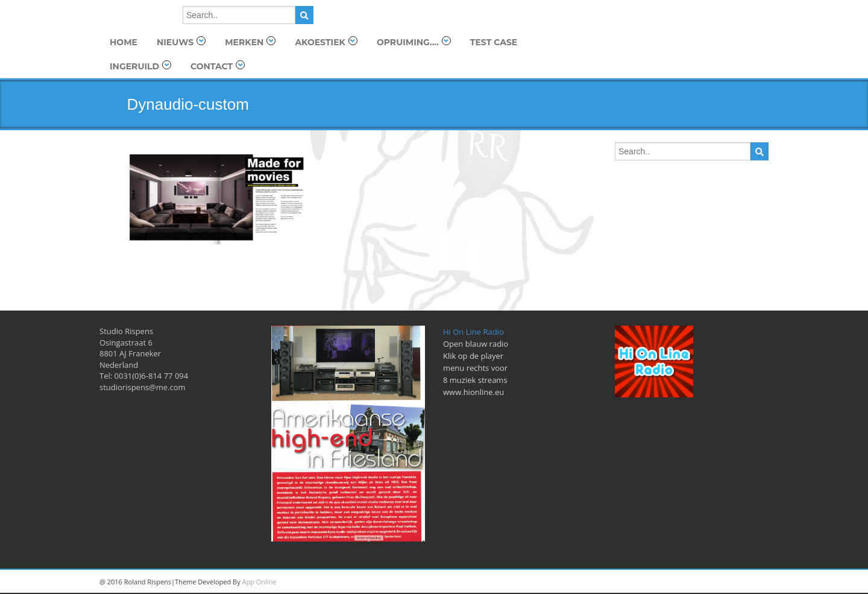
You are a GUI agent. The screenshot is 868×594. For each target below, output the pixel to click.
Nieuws (181, 42)
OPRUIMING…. (414, 42)
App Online (259, 582)
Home (124, 42)
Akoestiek (326, 42)
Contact (218, 66)
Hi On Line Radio (473, 332)
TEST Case (494, 42)
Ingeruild (140, 66)
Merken (250, 42)
